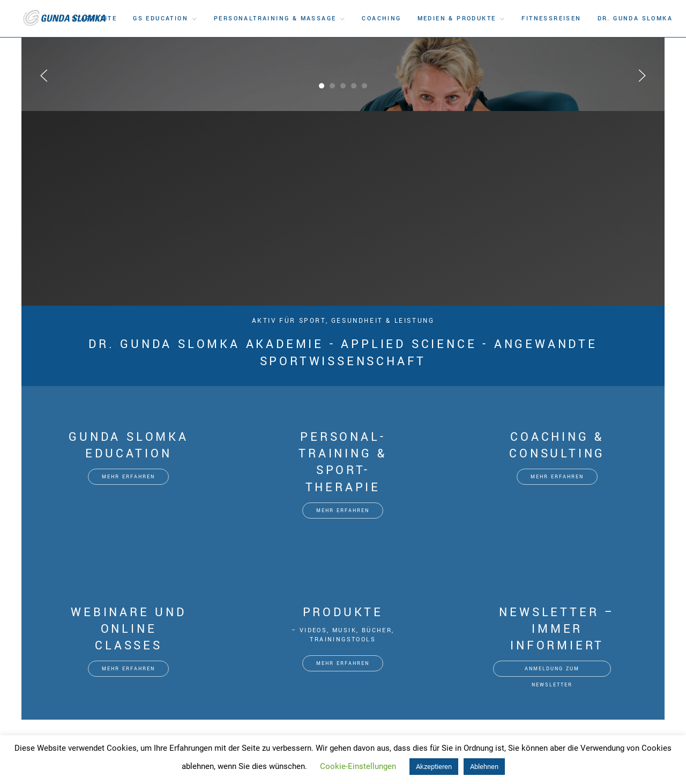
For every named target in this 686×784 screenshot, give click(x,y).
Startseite (94, 19)
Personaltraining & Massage (275, 19)
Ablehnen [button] (484, 767)
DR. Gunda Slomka (635, 19)
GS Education (161, 19)
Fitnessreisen (551, 19)
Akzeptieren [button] (434, 767)
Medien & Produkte (457, 19)
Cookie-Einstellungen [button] (358, 766)
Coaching (381, 19)
